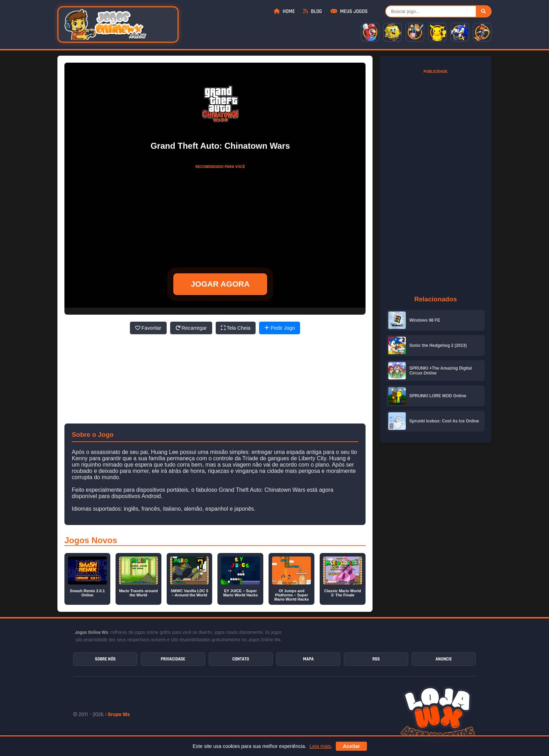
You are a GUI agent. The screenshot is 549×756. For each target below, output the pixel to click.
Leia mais (320, 746)
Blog (312, 11)
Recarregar (191, 328)
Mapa (308, 659)
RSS (376, 659)
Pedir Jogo (280, 328)
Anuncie (444, 659)
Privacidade (173, 659)
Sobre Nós (105, 659)
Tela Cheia (236, 328)
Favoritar (148, 328)
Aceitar (351, 746)
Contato (241, 659)
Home (284, 11)
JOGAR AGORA (220, 284)
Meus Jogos (349, 11)
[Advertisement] (220, 216)
